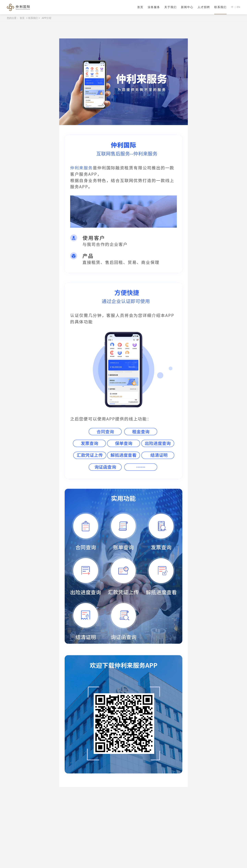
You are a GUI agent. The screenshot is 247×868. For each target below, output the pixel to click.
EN (239, 7)
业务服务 (154, 7)
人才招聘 (204, 7)
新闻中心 (187, 7)
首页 (140, 7)
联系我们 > (34, 18)
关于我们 (170, 7)
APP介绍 (46, 18)
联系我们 (220, 7)
